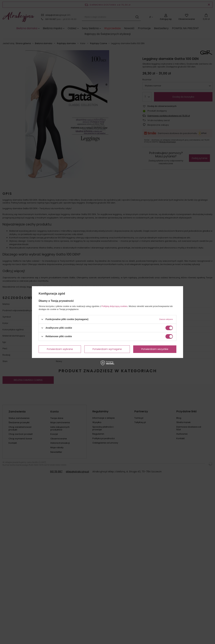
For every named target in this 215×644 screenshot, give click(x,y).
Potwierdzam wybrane (60, 349)
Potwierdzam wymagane (107, 349)
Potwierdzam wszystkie (155, 349)
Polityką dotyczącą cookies (114, 306)
